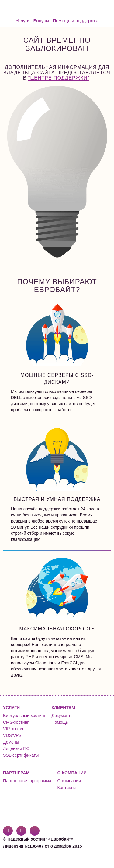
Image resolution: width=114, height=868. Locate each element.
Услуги (22, 21)
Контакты (67, 788)
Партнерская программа (27, 781)
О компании (69, 781)
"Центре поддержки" (59, 78)
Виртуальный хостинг (24, 716)
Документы (63, 716)
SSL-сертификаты (21, 755)
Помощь (60, 722)
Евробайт (28, 7)
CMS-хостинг (16, 722)
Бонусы (41, 21)
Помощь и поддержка (75, 21)
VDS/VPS (12, 735)
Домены (11, 742)
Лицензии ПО (16, 748)
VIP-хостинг (15, 729)
